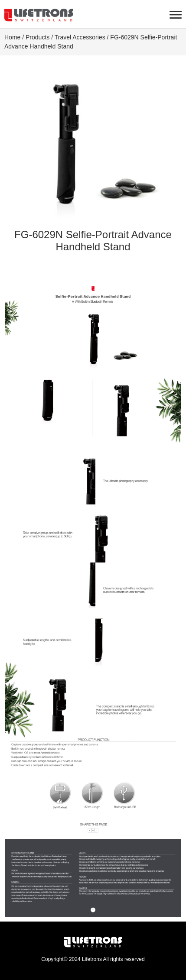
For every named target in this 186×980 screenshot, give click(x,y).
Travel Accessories (80, 37)
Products (38, 37)
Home (12, 37)
